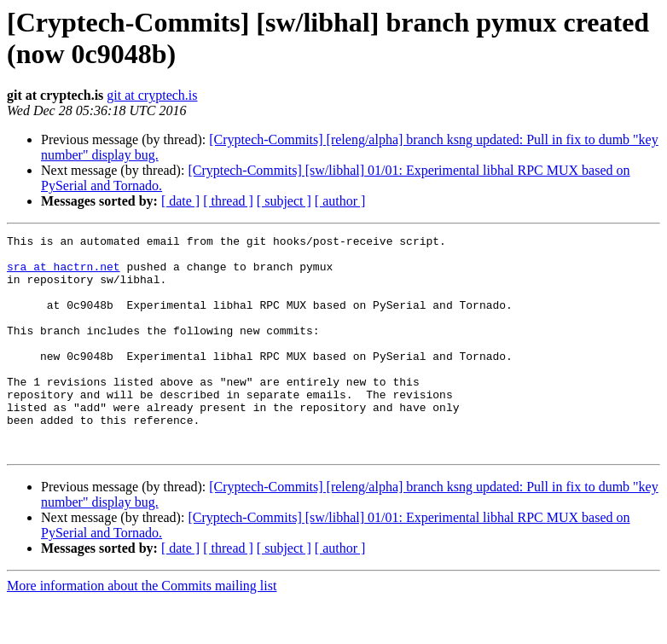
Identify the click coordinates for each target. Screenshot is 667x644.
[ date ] (180, 201)
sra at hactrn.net (64, 274)
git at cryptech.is (152, 95)
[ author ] (340, 201)
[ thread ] (228, 201)
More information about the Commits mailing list (142, 629)
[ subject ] (284, 201)
